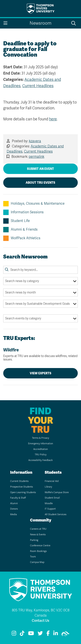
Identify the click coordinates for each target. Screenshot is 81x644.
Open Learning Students (23, 492)
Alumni (14, 503)
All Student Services (56, 514)
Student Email (52, 498)
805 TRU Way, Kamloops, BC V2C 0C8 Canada (41, 613)
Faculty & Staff (18, 498)
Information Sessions (23, 212)
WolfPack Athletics (22, 238)
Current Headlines (38, 86)
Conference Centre (40, 546)
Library (48, 487)
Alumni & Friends (20, 230)
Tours (33, 557)
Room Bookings (38, 551)
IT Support (50, 509)
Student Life (17, 221)
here (53, 119)
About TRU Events (40, 183)
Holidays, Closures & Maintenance (34, 204)
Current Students (19, 481)
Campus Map (37, 562)
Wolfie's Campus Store (57, 492)
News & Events (38, 535)
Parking (34, 540)
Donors (14, 509)
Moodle (49, 503)
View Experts (41, 373)
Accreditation (40, 449)
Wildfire (40, 355)
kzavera (35, 141)
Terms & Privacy (40, 438)
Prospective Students (21, 487)
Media (13, 514)
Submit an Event (40, 169)
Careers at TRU (38, 529)
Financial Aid (52, 481)
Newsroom (40, 23)
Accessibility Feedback (40, 460)
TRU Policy (41, 455)
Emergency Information (40, 444)
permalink (37, 157)
